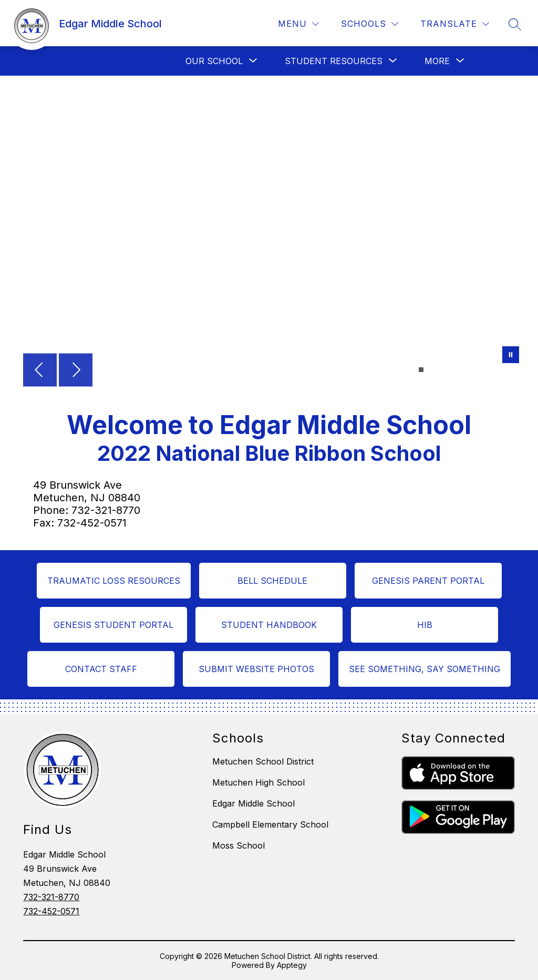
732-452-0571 (51, 911)
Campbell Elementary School (270, 824)
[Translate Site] (455, 24)
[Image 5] (446, 370)
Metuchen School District (263, 761)
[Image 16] (516, 370)
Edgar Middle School (254, 803)
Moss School (239, 845)
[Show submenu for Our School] (214, 61)
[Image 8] (465, 370)
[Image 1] (421, 370)
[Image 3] (434, 370)
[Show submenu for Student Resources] (334, 61)
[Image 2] (427, 370)
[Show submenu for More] (437, 61)
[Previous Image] (40, 371)
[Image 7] (459, 370)
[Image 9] (472, 370)
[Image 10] (478, 370)
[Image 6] (453, 370)
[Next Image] (76, 371)
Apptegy (292, 965)
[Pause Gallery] (511, 356)
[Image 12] (490, 370)
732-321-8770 (51, 897)
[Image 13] (497, 370)
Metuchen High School (258, 782)
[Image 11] (484, 370)
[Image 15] (509, 370)
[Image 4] (440, 370)
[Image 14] (503, 370)
